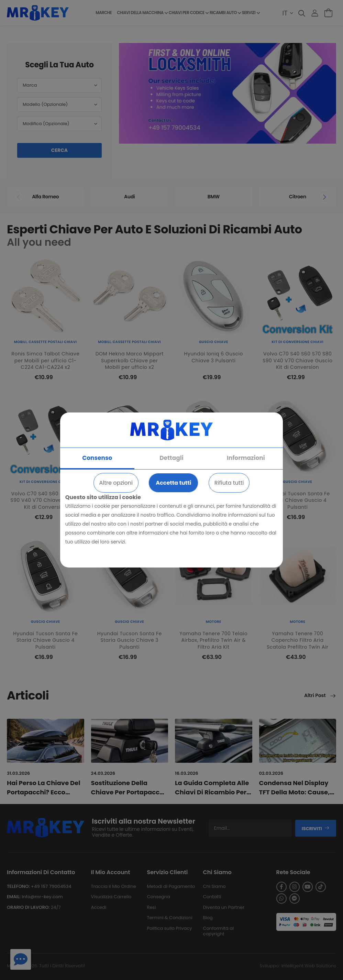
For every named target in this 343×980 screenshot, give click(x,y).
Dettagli (171, 458)
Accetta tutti (173, 483)
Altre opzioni (116, 483)
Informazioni (246, 458)
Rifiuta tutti (229, 483)
